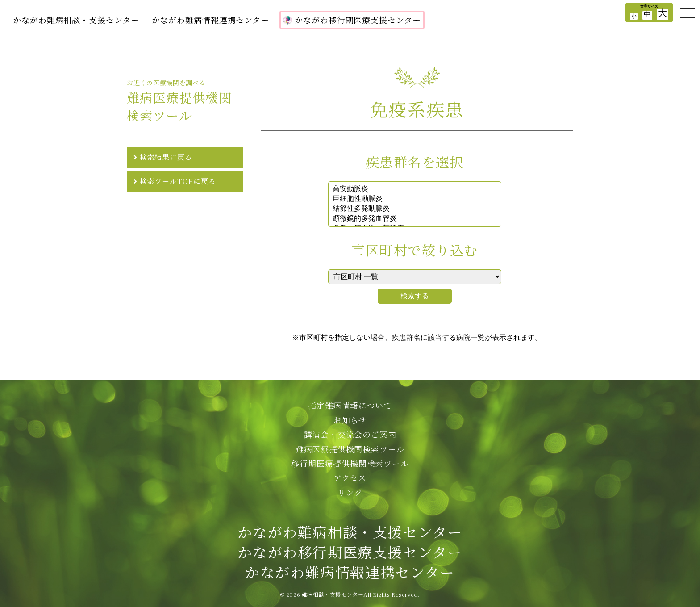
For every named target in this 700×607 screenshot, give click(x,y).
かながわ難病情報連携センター (211, 20)
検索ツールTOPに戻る (178, 181)
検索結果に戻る (166, 157)
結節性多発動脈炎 (415, 209)
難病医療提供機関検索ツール (350, 449)
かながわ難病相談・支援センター (76, 20)
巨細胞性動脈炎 (415, 199)
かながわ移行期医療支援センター (352, 20)
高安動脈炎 (415, 189)
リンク (350, 492)
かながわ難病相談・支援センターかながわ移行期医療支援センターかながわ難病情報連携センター (350, 552)
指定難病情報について (350, 405)
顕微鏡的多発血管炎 (415, 219)
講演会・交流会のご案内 (350, 434)
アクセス (350, 477)
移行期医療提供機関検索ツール (350, 463)
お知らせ (350, 420)
